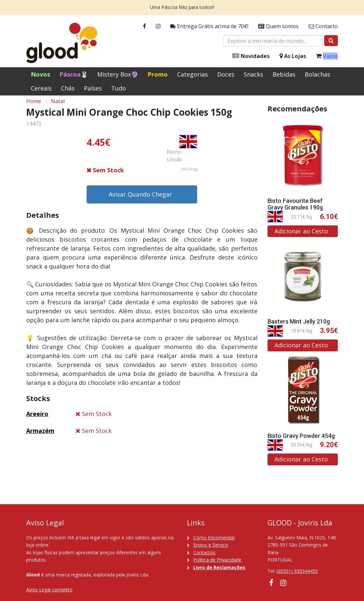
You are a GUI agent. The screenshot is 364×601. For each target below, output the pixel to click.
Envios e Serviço (211, 545)
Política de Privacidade (217, 560)
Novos (40, 74)
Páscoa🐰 (74, 74)
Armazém (40, 436)
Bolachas (317, 74)
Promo (158, 74)
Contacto (323, 26)
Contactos (204, 552)
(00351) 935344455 (297, 571)
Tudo (119, 88)
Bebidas (284, 74)
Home (34, 106)
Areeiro (37, 419)
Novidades (251, 56)
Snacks (253, 74)
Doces (226, 74)
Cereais (41, 88)
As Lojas (293, 56)
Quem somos (278, 26)
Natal (58, 106)
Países (93, 88)
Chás (68, 88)
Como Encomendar (214, 538)
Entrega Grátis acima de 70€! (209, 26)
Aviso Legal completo (49, 590)
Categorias (192, 74)
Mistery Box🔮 (118, 74)
